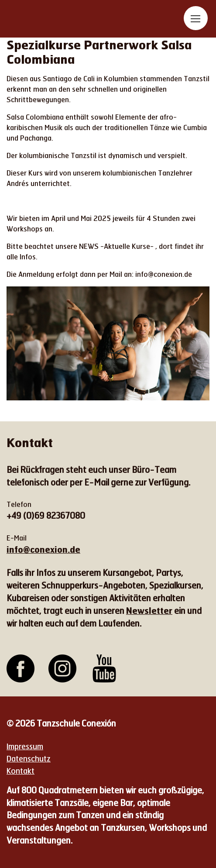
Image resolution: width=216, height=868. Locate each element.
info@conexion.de (43, 549)
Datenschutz (29, 758)
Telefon (19, 504)
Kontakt (21, 771)
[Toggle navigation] (196, 18)
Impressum (25, 746)
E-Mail (17, 538)
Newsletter (149, 610)
